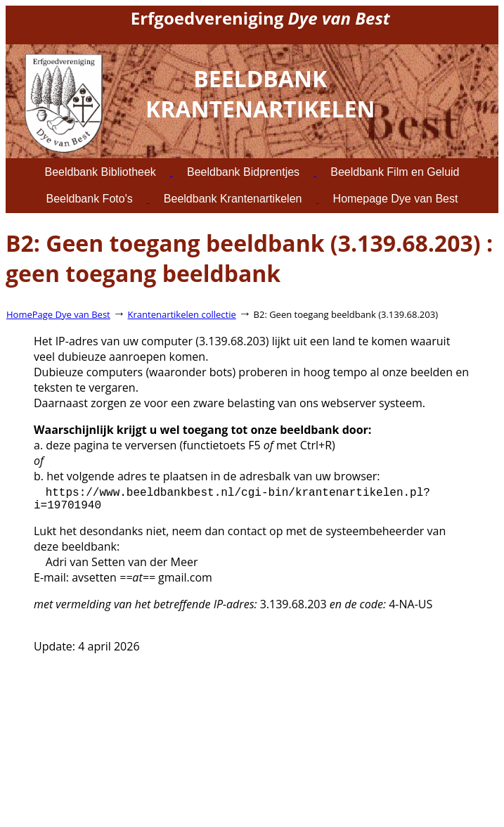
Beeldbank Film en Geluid (395, 172)
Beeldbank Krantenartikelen (233, 199)
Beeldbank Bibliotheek (101, 172)
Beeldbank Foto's (90, 199)
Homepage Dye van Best (396, 199)
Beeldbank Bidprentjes (243, 172)
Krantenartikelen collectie (182, 314)
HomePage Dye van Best (58, 314)
